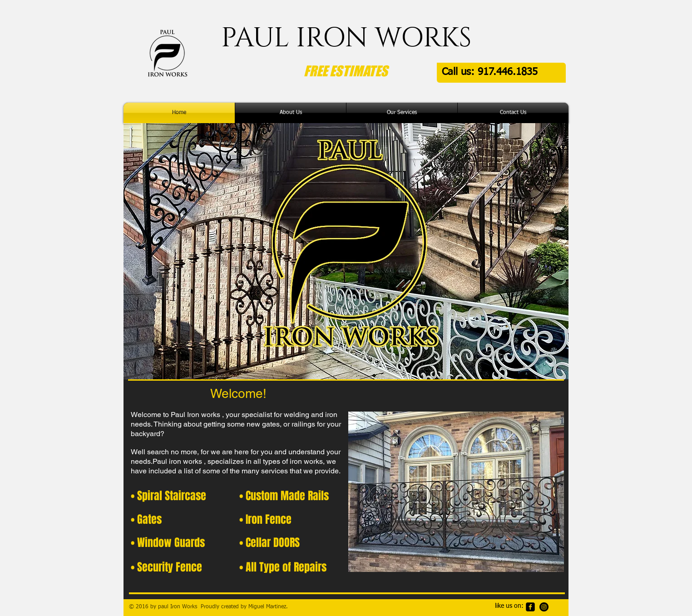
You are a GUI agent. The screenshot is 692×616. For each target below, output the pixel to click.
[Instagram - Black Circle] (544, 607)
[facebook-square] (530, 607)
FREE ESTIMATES (346, 71)
